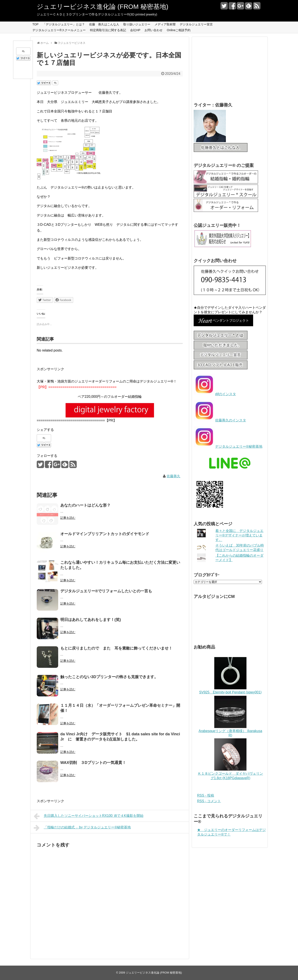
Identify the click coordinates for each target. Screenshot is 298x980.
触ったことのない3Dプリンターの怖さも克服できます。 (109, 677)
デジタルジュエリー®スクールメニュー (59, 30)
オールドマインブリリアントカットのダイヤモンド (105, 534)
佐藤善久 (173, 476)
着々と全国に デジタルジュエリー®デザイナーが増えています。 (239, 535)
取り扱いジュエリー (137, 24)
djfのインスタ (226, 394)
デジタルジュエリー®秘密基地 (239, 446)
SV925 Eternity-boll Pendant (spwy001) (230, 692)
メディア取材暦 (165, 24)
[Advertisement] (226, 65)
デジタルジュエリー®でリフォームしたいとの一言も (106, 591)
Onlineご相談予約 (179, 30)
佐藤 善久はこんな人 (104, 24)
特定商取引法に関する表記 (108, 30)
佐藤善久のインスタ (231, 420)
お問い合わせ (154, 30)
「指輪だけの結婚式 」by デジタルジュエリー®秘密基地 (82, 828)
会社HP (135, 30)
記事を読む (68, 518)
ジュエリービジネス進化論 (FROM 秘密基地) (103, 7)
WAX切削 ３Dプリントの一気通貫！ (93, 763)
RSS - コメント (209, 801)
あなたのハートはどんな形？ (85, 505)
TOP (36, 24)
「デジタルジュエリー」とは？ (64, 24)
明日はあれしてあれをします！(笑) (91, 620)
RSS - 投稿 (206, 795)
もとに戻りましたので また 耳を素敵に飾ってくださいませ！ (116, 648)
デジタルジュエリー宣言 (196, 24)
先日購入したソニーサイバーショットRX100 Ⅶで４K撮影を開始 (89, 816)
